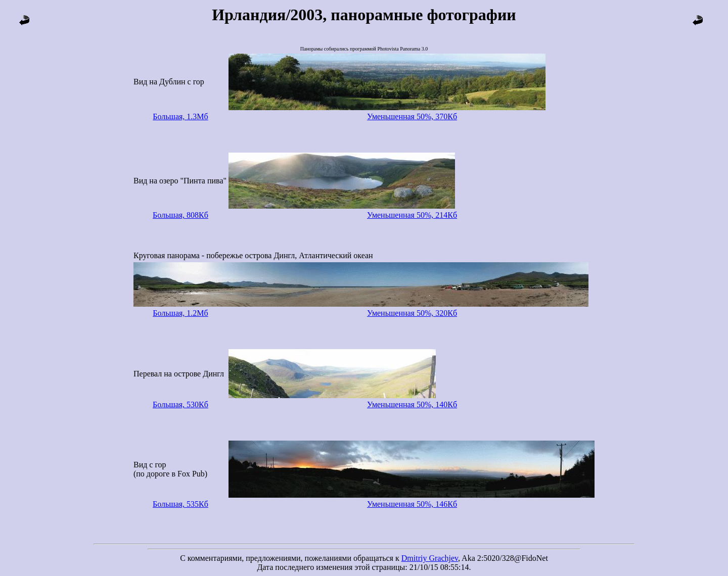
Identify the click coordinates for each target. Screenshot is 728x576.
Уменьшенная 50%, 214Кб (412, 215)
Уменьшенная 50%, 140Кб (412, 404)
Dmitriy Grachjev (430, 558)
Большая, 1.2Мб (180, 313)
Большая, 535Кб (180, 504)
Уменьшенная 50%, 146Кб (412, 504)
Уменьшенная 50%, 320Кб (412, 313)
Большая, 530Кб (180, 404)
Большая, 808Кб (180, 215)
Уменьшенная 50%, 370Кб (412, 116)
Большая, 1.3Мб (180, 116)
